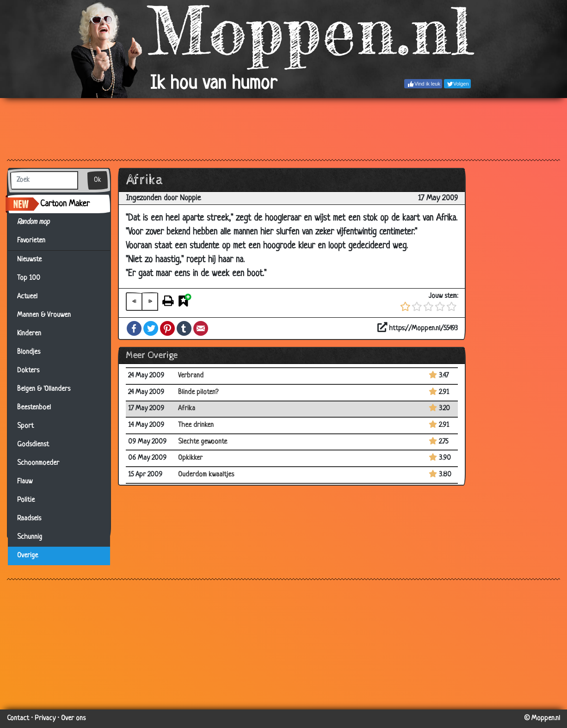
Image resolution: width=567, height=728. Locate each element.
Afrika (187, 409)
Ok (98, 180)
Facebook (134, 328)
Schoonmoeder (38, 463)
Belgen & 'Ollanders (44, 389)
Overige (28, 556)
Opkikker (190, 458)
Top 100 (29, 278)
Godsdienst (33, 445)
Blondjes (29, 352)
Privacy (45, 719)
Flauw (25, 482)
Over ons (73, 719)
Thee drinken (196, 425)
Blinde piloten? (198, 392)
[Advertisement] (283, 128)
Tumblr (184, 328)
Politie (26, 500)
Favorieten (37, 241)
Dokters (28, 371)
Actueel (27, 297)
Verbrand (191, 376)
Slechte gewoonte (203, 442)
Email (201, 328)
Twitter (151, 328)
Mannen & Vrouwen (44, 315)
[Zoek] (44, 180)
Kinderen (29, 334)
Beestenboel (34, 408)
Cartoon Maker (65, 204)
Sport (25, 426)
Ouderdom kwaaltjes (206, 475)
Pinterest (167, 328)
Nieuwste (29, 260)
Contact (18, 719)
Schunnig (30, 537)
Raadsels (29, 519)
